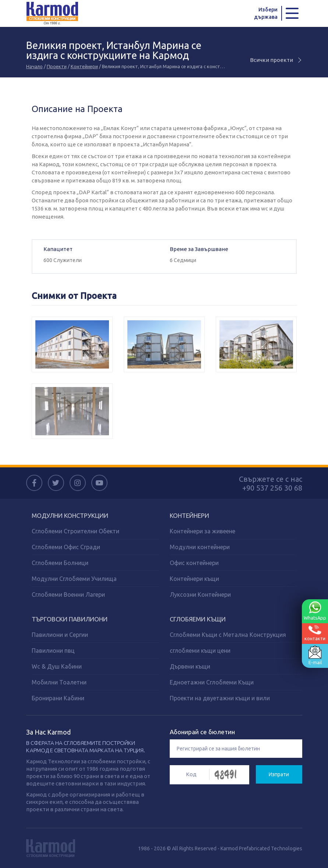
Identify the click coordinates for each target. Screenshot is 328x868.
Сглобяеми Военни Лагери (68, 594)
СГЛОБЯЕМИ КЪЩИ (198, 619)
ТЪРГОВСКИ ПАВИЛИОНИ (70, 619)
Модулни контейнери (200, 547)
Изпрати (279, 774)
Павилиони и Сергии (60, 634)
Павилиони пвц (53, 650)
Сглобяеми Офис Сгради (66, 547)
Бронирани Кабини (58, 698)
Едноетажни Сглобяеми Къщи (212, 682)
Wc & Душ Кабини (57, 666)
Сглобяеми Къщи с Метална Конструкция (228, 634)
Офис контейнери (194, 562)
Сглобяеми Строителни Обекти (75, 531)
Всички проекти (276, 60)
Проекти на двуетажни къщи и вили (220, 698)
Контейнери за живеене (202, 531)
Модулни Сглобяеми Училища (74, 578)
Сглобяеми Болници (60, 562)
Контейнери (84, 66)
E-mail (315, 655)
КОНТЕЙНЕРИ (189, 515)
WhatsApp (315, 611)
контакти (315, 633)
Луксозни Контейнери (200, 594)
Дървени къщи (190, 666)
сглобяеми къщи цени (200, 650)
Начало (34, 66)
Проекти (57, 66)
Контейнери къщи (194, 578)
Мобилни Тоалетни (59, 682)
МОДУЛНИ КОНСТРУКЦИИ (70, 515)
